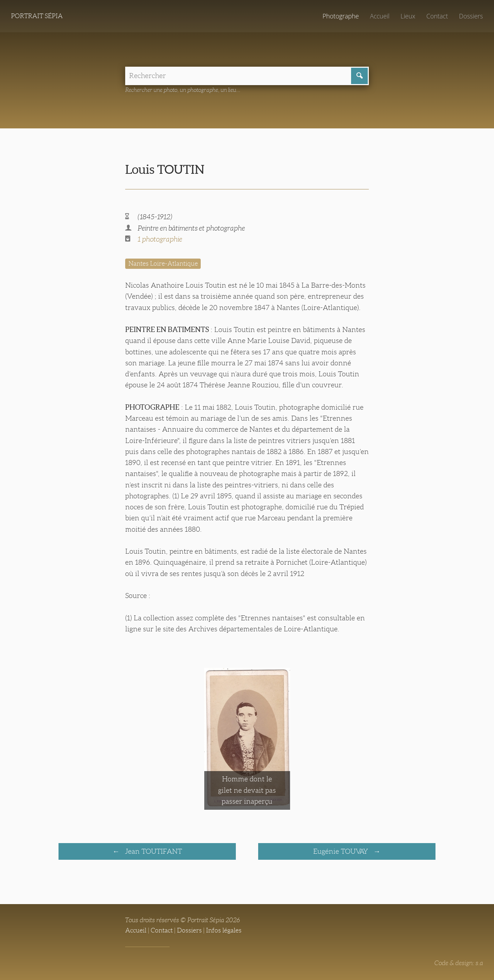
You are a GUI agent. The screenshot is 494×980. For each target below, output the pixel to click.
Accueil (380, 16)
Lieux (408, 16)
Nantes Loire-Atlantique (163, 264)
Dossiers (471, 16)
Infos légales (224, 930)
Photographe (340, 16)
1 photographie (160, 239)
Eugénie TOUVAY (342, 851)
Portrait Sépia (37, 16)
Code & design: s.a (459, 963)
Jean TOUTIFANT (152, 851)
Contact (437, 16)
